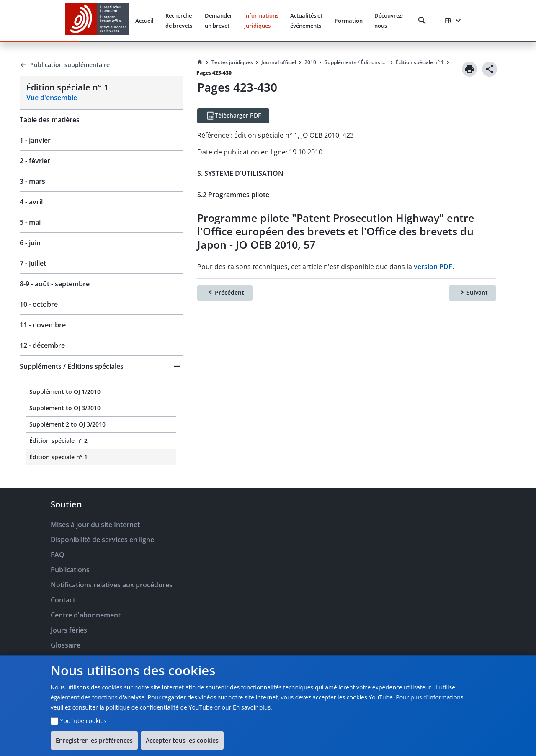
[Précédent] (225, 293)
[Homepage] (200, 62)
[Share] (490, 69)
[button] (101, 366)
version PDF (433, 267)
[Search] (424, 21)
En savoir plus (252, 707)
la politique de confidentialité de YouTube (156, 707)
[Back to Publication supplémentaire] (101, 65)
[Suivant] (473, 293)
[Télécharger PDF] (233, 116)
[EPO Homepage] (97, 20)
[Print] (469, 69)
